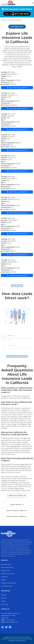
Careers (3, 601)
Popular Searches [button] (17, 505)
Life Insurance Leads (8, 20)
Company (4, 595)
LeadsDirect (4, 577)
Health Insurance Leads (8, 574)
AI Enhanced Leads (6, 586)
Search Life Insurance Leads (17, 357)
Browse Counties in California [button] (17, 511)
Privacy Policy (23, 639)
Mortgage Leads (6, 571)
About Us (4, 598)
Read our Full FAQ (17, 496)
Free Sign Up (17, 27)
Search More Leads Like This (17, 88)
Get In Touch (5, 604)
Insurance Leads (6, 564)
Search (11, 338)
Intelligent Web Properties (8, 583)
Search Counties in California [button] (17, 517)
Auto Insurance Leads (7, 567)
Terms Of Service (13, 639)
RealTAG (3, 580)
